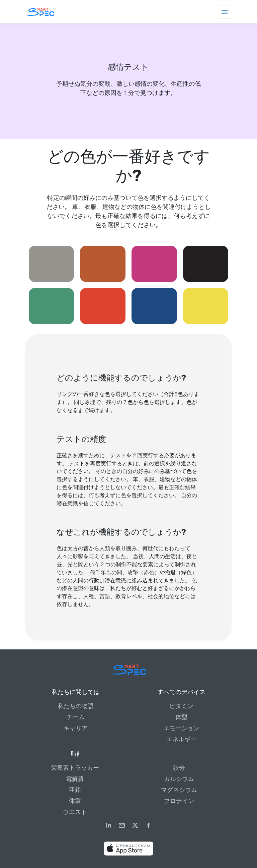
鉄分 (179, 768)
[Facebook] (149, 825)
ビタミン (181, 706)
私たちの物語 (76, 706)
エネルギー (181, 739)
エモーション (181, 728)
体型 (181, 717)
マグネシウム (179, 790)
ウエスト (75, 812)
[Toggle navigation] (225, 12)
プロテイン (179, 801)
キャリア (76, 728)
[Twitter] (135, 825)
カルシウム (179, 779)
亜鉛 (75, 790)
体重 (75, 801)
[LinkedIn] (108, 825)
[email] (122, 825)
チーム (76, 717)
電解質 (75, 779)
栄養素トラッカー (75, 768)
